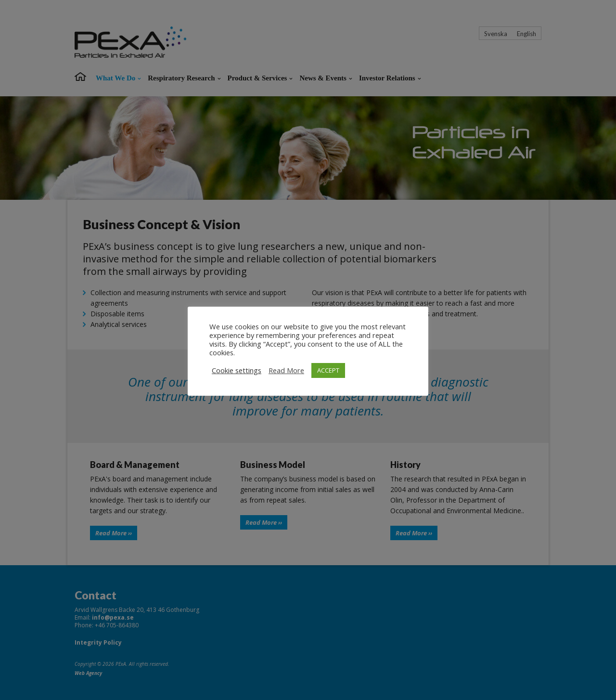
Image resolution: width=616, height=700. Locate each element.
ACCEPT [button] (328, 370)
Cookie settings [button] (237, 370)
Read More (286, 370)
